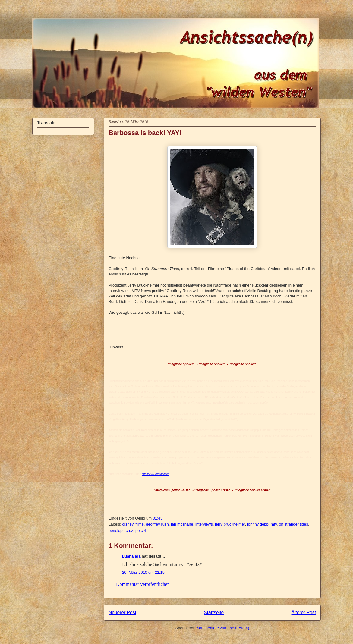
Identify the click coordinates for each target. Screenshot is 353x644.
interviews (204, 524)
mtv (274, 524)
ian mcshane (182, 524)
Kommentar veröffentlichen (143, 584)
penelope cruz (121, 531)
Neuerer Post (122, 613)
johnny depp (258, 524)
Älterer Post (304, 613)
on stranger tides (293, 524)
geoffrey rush (157, 524)
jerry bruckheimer (230, 524)
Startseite (214, 613)
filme (139, 524)
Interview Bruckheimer (155, 474)
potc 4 (141, 531)
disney (128, 524)
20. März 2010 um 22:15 (143, 572)
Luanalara (131, 556)
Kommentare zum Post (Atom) (223, 628)
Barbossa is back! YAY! (145, 133)
